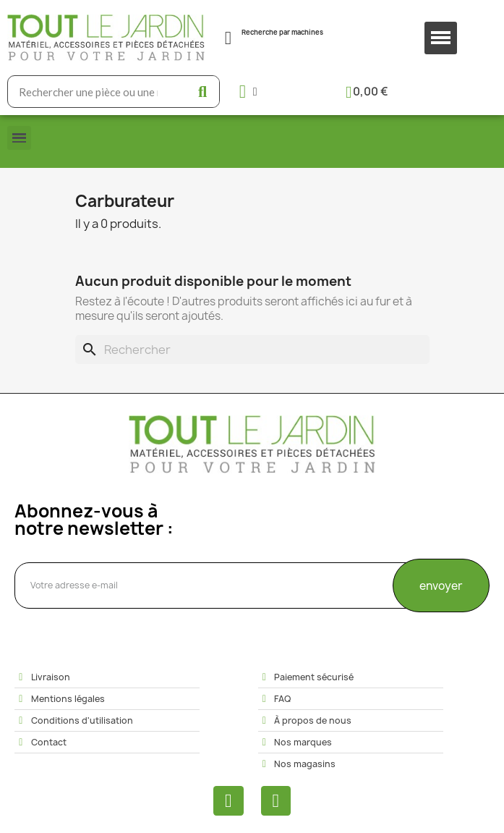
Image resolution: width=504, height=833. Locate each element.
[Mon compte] (248, 92)
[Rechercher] (252, 350)
